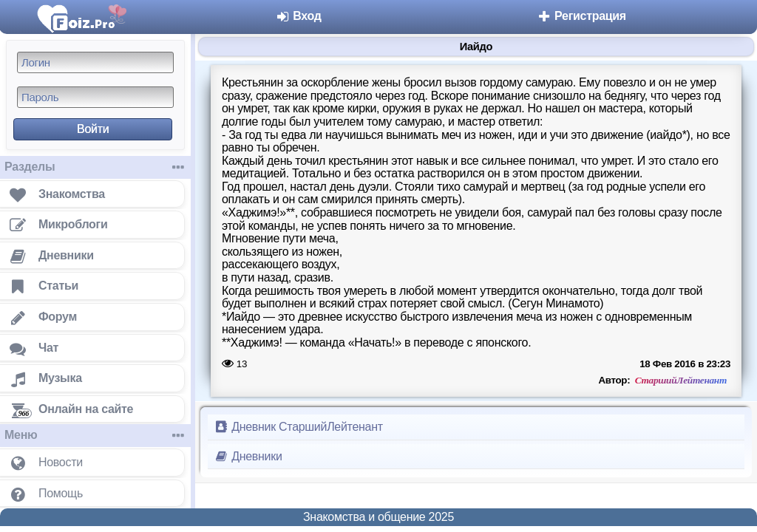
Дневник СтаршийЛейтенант (298, 427)
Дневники (248, 456)
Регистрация (581, 16)
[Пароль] (95, 97)
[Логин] (95, 62)
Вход (298, 16)
